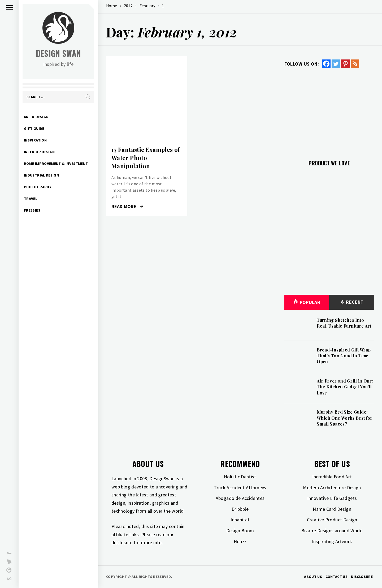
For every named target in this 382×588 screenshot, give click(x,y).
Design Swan (58, 53)
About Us (313, 577)
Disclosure (362, 577)
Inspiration (35, 140)
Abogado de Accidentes (240, 498)
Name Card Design (332, 509)
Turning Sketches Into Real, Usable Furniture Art (344, 323)
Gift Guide (34, 128)
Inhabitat (240, 520)
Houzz (240, 541)
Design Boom (240, 531)
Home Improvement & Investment (56, 164)
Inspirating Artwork (332, 541)
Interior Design (39, 152)
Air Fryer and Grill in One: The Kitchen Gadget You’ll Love (345, 387)
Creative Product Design (332, 520)
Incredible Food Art (332, 477)
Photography (38, 187)
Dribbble (240, 509)
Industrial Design (41, 175)
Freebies (32, 210)
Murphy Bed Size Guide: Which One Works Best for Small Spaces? (345, 418)
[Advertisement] (329, 111)
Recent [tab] (352, 302)
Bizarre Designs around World (332, 531)
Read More (127, 207)
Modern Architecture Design (332, 488)
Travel (31, 199)
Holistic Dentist (240, 477)
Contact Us (337, 577)
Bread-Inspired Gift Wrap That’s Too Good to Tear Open (344, 356)
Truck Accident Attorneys (240, 488)
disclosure (122, 542)
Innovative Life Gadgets (332, 498)
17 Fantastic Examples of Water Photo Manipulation (146, 158)
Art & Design (36, 117)
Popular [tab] (307, 302)
